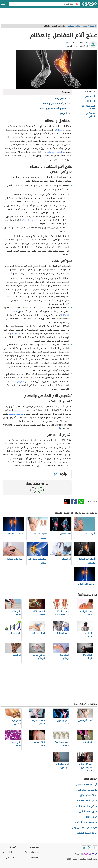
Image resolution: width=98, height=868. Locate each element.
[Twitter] (89, 847)
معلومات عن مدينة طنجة (86, 822)
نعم (41, 490)
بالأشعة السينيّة (16, 414)
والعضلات (60, 130)
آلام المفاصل (90, 101)
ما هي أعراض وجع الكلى (86, 801)
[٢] (24, 180)
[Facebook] (95, 847)
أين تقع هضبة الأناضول (86, 785)
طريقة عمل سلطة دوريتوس (84, 828)
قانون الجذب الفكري (88, 811)
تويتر (67, 502)
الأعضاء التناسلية (54, 152)
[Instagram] (84, 847)
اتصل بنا (13, 847)
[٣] (11, 273)
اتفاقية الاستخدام (9, 852)
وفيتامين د (17, 334)
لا (33, 490)
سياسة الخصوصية (32, 852)
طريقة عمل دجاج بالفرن (86, 790)
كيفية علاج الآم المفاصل (89, 107)
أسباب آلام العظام (91, 115)
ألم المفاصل (90, 96)
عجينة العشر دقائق (88, 795)
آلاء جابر (69, 43)
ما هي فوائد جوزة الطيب (86, 806)
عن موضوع (34, 847)
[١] (47, 159)
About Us (35, 857)
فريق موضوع (11, 857)
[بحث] (77, 4)
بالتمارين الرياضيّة (30, 220)
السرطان (21, 381)
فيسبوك (74, 502)
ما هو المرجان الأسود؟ (87, 833)
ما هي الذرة (91, 817)
